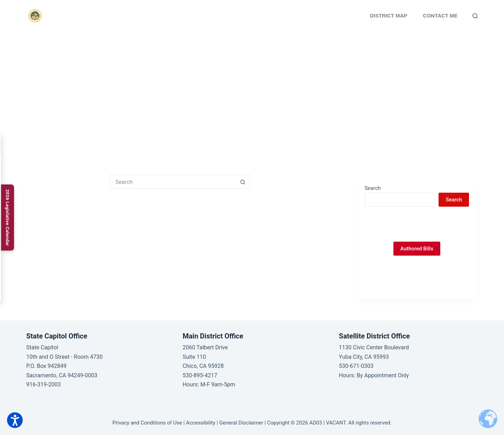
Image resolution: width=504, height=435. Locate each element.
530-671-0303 (356, 366)
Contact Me (440, 16)
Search (373, 188)
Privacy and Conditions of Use (147, 423)
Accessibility (201, 423)
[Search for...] (173, 182)
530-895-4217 (200, 375)
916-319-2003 (44, 384)
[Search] (475, 16)
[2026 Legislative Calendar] (8, 217)
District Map (389, 16)
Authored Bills (417, 249)
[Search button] (243, 182)
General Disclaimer (241, 423)
